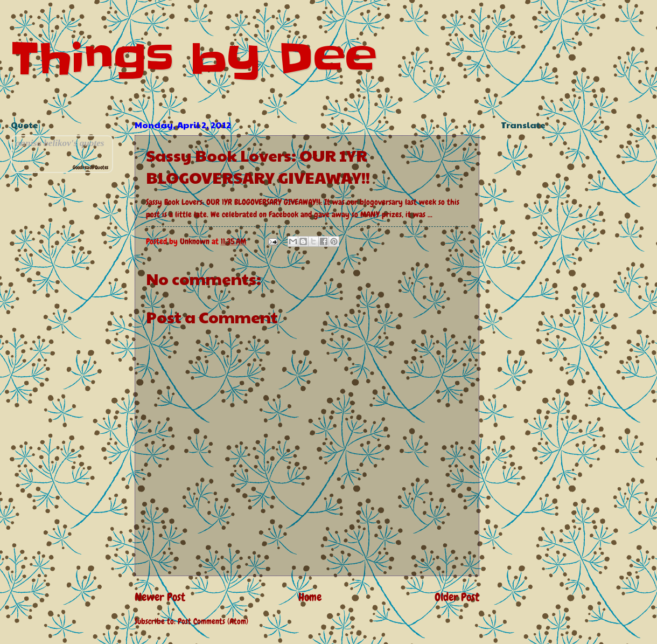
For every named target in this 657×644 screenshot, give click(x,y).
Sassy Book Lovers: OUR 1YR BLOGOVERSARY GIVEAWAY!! (233, 202)
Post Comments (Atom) (213, 621)
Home (310, 597)
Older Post (457, 597)
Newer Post (160, 597)
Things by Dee (194, 58)
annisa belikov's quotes (60, 143)
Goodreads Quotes (90, 167)
